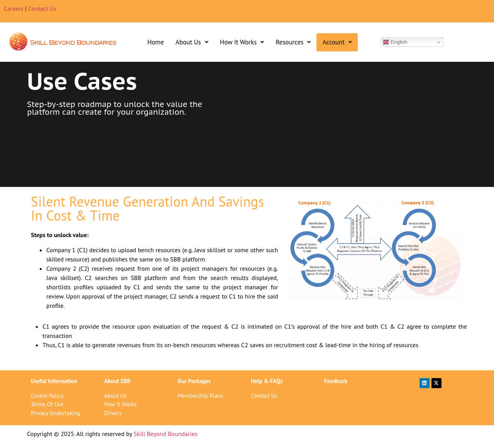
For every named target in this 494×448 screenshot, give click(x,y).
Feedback (336, 381)
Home (156, 42)
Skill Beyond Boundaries (165, 434)
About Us (192, 42)
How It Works (242, 42)
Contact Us (42, 8)
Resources (293, 42)
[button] (192, 42)
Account (337, 42)
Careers (14, 8)
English (395, 42)
